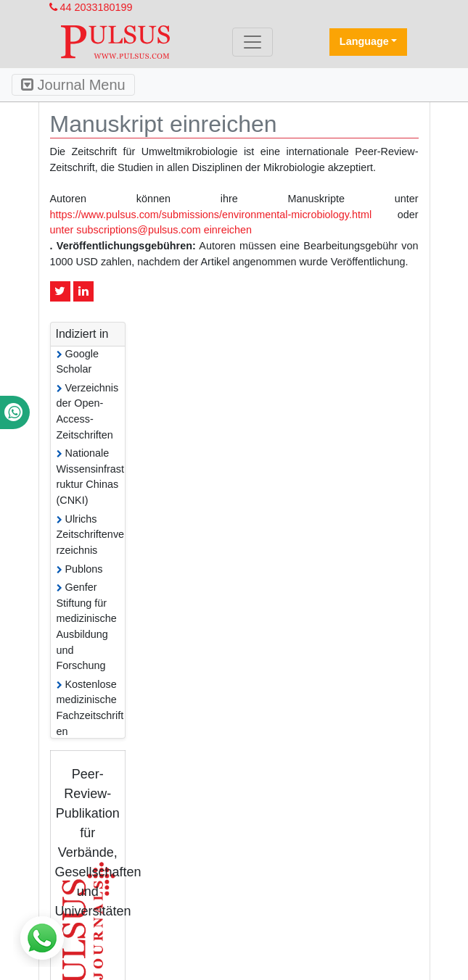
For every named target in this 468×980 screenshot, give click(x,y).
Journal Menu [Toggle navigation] (73, 85)
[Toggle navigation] (253, 42)
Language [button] (364, 41)
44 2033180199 (91, 7)
